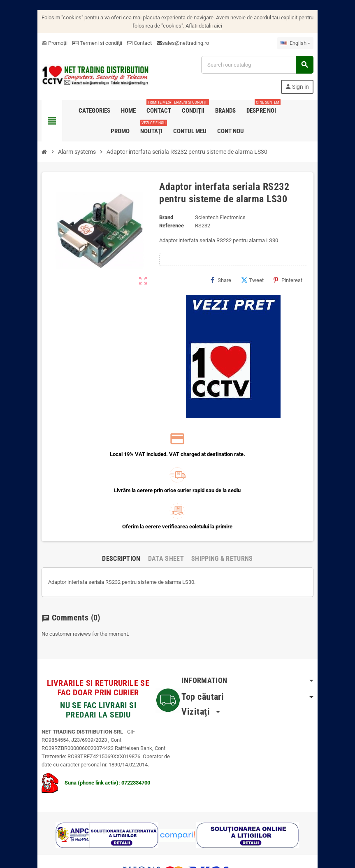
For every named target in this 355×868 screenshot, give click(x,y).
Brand (165, 217)
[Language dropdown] (303, 43)
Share (229, 280)
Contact (132, 43)
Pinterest (296, 280)
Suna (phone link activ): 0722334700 (88, 746)
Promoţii (47, 43)
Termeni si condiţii (89, 43)
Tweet (261, 280)
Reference (170, 226)
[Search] (262, 65)
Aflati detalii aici (204, 26)
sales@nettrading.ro (178, 43)
